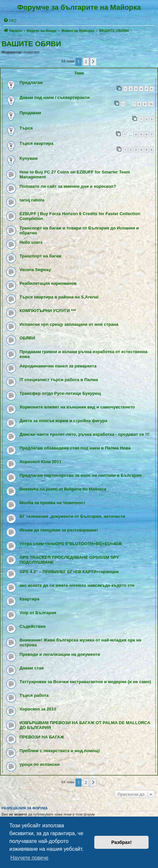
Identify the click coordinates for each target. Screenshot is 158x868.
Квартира (29, 599)
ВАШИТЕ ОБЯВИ (31, 44)
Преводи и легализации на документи (60, 654)
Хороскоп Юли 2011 (40, 462)
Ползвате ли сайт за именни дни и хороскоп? (68, 186)
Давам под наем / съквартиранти (55, 97)
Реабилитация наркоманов (48, 283)
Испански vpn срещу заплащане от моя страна (69, 324)
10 (151, 104)
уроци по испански (40, 764)
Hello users (31, 242)
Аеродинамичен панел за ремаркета (58, 366)
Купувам (29, 158)
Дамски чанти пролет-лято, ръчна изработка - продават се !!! (85, 434)
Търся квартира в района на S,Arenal (59, 297)
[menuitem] (10, 21)
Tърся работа (34, 695)
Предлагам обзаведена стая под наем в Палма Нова (75, 448)
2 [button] (86, 62)
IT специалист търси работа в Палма (59, 380)
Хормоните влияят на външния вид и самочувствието (77, 407)
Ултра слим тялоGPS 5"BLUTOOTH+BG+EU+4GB (71, 544)
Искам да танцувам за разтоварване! (59, 530)
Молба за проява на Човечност (53, 503)
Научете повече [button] (29, 858)
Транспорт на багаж (40, 256)
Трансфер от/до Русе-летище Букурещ (60, 393)
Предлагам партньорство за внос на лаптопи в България (80, 475)
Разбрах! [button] (121, 842)
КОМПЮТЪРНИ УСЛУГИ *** (48, 311)
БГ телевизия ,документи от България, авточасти (72, 516)
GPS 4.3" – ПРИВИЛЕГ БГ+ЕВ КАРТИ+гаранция (69, 572)
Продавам (30, 113)
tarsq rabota (32, 200)
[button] (93, 62)
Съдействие (33, 626)
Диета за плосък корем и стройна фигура (63, 421)
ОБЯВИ (27, 338)
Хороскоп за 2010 (38, 709)
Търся (26, 128)
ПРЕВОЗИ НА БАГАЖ (42, 737)
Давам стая (32, 668)
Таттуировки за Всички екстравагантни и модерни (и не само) (85, 682)
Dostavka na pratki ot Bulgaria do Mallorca (63, 489)
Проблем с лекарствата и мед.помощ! (60, 751)
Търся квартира (36, 143)
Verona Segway (35, 270)
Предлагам (31, 83)
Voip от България (38, 613)
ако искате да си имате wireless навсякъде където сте (77, 585)
